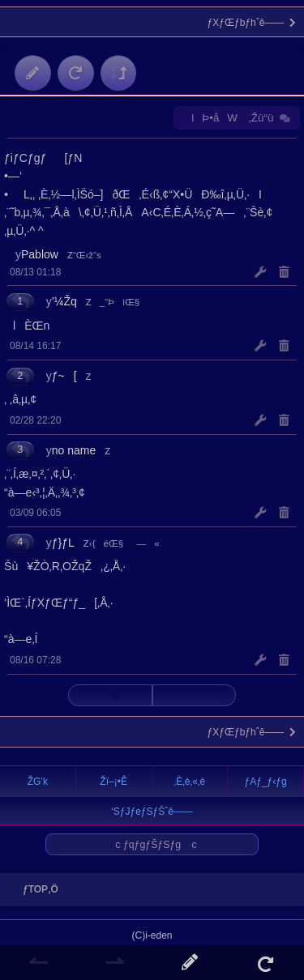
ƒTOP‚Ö (36, 889)
